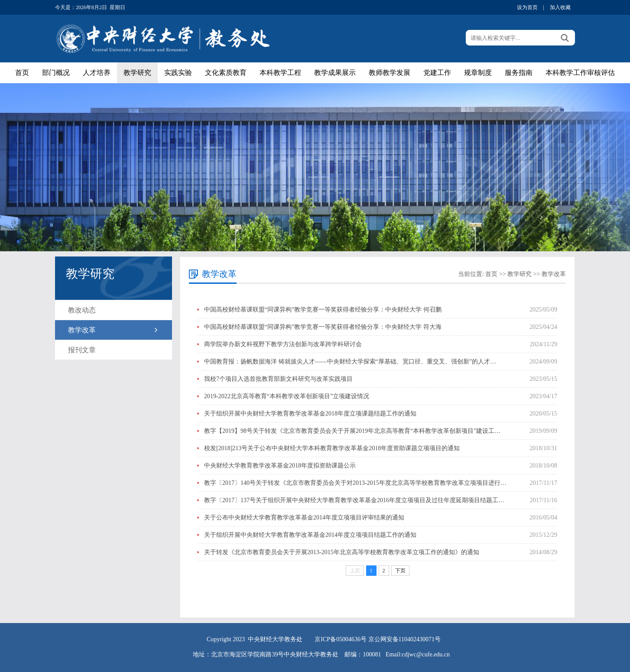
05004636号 (351, 639)
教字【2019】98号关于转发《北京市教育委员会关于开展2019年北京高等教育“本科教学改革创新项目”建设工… (352, 431)
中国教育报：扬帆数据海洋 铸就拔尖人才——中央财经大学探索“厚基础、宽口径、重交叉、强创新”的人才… (350, 362)
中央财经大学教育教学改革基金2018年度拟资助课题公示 (280, 466)
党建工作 (437, 73)
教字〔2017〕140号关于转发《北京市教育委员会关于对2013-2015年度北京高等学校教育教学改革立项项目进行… (355, 483)
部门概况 (56, 73)
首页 (22, 73)
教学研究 (137, 73)
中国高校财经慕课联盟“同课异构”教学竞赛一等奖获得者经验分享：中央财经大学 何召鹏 (323, 310)
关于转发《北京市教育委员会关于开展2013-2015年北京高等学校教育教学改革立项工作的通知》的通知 (342, 552)
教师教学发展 (390, 73)
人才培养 (97, 73)
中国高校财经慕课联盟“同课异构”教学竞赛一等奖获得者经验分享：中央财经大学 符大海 (323, 327)
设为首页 (527, 7)
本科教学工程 (280, 73)
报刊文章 (82, 350)
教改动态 (82, 310)
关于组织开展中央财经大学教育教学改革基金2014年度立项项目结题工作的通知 (310, 535)
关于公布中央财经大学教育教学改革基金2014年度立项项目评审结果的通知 (304, 518)
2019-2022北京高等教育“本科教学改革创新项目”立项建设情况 (287, 396)
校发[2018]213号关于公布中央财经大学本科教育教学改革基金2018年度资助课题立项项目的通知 (332, 448)
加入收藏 (560, 7)
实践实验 (178, 73)
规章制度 (478, 73)
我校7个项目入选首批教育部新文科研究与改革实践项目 (278, 379)
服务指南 (519, 73)
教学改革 (82, 330)
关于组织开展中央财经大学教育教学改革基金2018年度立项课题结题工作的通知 (310, 414)
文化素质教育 (226, 73)
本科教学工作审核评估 (580, 73)
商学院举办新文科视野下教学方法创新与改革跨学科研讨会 (283, 344)
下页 (400, 571)
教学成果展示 (335, 73)
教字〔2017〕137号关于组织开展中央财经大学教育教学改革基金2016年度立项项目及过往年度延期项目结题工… (354, 500)
